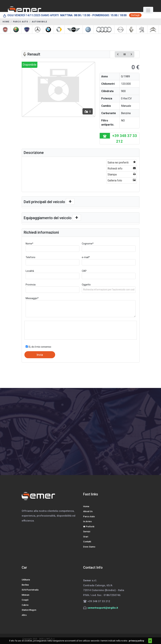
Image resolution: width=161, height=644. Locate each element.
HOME (6, 22)
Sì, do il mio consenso (38, 347)
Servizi (87, 532)
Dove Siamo (89, 547)
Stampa (122, 174)
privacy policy (136, 641)
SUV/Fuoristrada (30, 590)
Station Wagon (29, 610)
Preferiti (89, 527)
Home (86, 506)
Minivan (25, 595)
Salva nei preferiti (122, 162)
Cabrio (25, 605)
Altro (24, 615)
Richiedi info (122, 168)
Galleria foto (122, 180)
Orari (86, 537)
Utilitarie (26, 580)
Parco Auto (89, 516)
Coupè (25, 600)
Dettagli (135, 15)
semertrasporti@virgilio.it (103, 608)
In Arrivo (87, 521)
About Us (88, 511)
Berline (25, 585)
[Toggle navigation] (148, 10)
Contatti (87, 542)
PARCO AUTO (21, 22)
